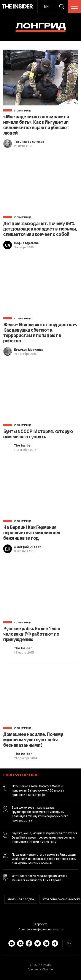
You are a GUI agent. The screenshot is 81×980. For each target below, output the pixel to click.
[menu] (75, 7)
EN (46, 6)
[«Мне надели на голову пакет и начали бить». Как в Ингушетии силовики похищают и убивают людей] (40, 78)
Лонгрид (23, 111)
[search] (62, 6)
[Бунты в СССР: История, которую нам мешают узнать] (40, 392)
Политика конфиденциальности (41, 929)
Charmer (48, 969)
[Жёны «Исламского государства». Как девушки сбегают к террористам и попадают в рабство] (40, 286)
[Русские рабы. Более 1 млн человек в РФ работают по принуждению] (40, 589)
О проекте (40, 924)
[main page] (18, 6)
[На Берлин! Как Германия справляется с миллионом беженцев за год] (40, 488)
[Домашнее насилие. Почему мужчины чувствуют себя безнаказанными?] (40, 695)
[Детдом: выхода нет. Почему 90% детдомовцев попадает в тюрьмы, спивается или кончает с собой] (40, 184)
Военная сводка (21, 900)
